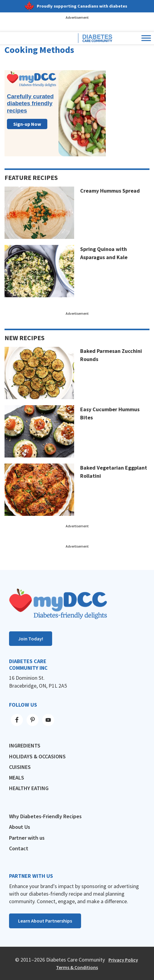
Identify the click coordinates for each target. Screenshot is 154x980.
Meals (17, 778)
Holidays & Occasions (37, 756)
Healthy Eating (29, 788)
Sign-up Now (27, 124)
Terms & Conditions (77, 967)
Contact (19, 848)
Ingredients (25, 746)
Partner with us (27, 838)
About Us (20, 827)
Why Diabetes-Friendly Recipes (45, 816)
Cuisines (20, 767)
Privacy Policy (123, 960)
